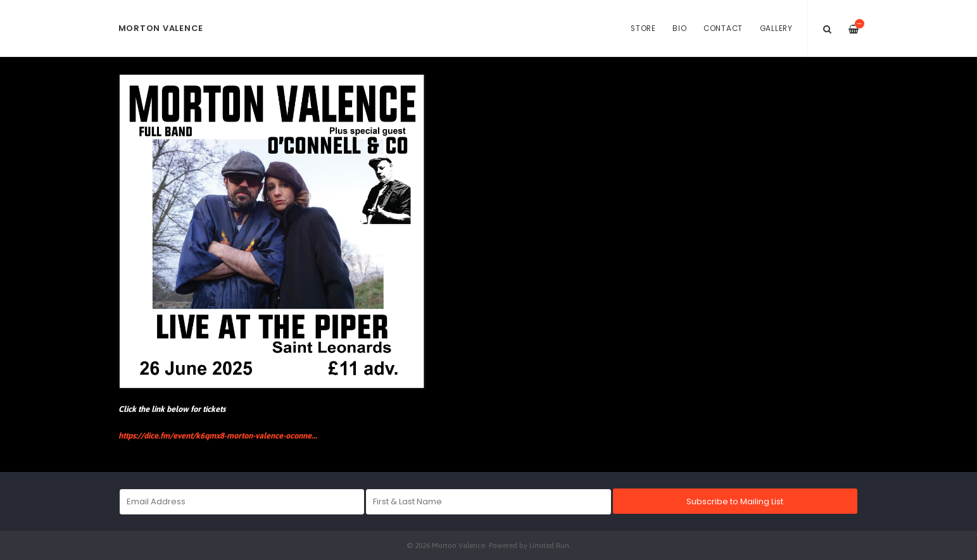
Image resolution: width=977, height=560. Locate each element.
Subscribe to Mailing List (735, 501)
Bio (679, 28)
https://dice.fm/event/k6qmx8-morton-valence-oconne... (218, 436)
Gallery (776, 28)
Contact (723, 28)
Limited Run (549, 545)
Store (643, 28)
